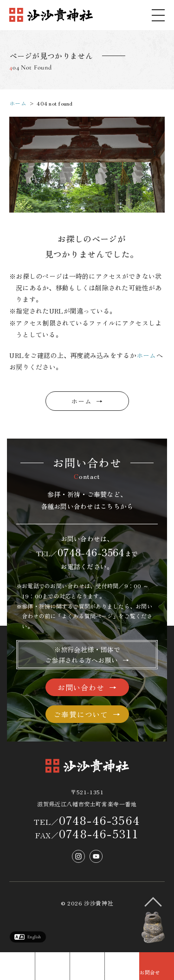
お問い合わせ (81, 687)
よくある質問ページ (87, 616)
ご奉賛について (81, 714)
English (34, 937)
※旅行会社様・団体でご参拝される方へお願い (83, 654)
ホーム (18, 103)
